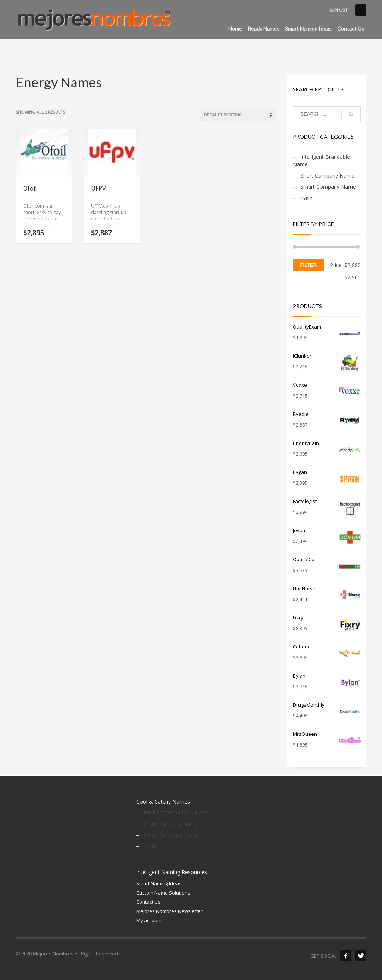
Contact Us (148, 902)
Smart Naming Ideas (159, 883)
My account (149, 920)
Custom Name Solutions (163, 893)
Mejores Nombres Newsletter (169, 911)
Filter (309, 265)
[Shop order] (238, 115)
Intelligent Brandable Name (321, 161)
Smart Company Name (328, 187)
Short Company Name (327, 175)
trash (306, 198)
